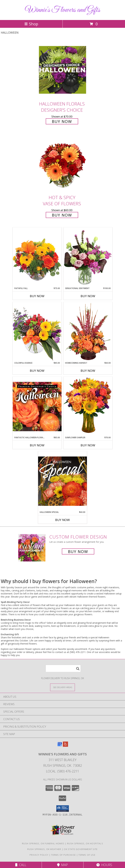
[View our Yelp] (65, 746)
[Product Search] (63, 668)
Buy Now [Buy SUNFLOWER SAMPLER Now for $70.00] (88, 445)
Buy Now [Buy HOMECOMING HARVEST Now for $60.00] (88, 371)
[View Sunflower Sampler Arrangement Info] (88, 406)
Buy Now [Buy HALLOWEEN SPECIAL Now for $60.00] (62, 520)
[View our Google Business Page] (60, 746)
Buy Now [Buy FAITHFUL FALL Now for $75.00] (37, 296)
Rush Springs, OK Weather (44, 849)
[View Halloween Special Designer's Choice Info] (62, 481)
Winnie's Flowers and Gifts (63, 10)
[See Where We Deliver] (62, 687)
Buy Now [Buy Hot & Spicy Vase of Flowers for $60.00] (62, 215)
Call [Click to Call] (21, 865)
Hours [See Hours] (104, 865)
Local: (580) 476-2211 (62, 771)
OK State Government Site (81, 849)
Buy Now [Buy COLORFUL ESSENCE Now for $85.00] (37, 371)
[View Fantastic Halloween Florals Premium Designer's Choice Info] (37, 406)
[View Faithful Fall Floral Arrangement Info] (37, 257)
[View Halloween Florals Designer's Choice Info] (62, 70)
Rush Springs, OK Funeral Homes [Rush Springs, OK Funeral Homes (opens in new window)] (43, 843)
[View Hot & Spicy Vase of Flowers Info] (62, 164)
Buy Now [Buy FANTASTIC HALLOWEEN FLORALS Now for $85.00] (37, 445)
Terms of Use (87, 855)
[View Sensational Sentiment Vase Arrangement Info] (88, 257)
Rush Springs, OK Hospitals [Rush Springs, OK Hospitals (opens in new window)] (85, 843)
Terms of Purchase (63, 855)
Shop (31, 24)
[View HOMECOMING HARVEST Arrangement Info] (88, 332)
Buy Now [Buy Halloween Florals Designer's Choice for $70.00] (62, 121)
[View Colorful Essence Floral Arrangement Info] (37, 332)
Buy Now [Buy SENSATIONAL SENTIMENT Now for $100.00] (88, 296)
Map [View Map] (62, 865)
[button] (63, 809)
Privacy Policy (39, 855)
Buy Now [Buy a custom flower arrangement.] (78, 551)
